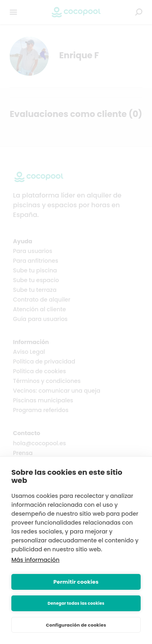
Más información (35, 560)
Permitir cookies (76, 582)
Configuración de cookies (76, 625)
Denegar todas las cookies (76, 603)
